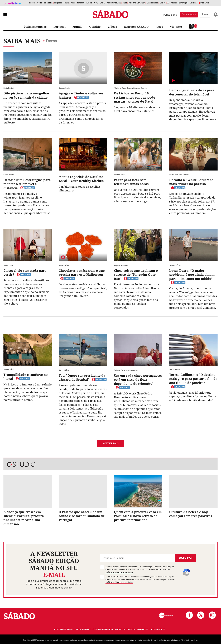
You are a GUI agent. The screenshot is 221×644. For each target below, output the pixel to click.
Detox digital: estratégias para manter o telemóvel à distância (27, 184)
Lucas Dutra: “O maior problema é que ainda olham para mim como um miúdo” (192, 275)
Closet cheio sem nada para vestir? (25, 272)
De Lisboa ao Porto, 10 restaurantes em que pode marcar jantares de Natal (134, 97)
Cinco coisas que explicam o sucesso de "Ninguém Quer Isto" (136, 275)
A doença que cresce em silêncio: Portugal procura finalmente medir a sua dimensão (24, 518)
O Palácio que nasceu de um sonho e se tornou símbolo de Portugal (82, 516)
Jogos (159, 27)
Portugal (60, 27)
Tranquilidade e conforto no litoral (26, 377)
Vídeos (112, 27)
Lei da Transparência (102, 629)
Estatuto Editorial (64, 629)
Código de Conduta (125, 629)
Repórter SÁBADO (136, 27)
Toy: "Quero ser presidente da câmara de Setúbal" (82, 377)
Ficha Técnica (83, 629)
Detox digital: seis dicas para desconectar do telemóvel (192, 92)
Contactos (143, 629)
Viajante (176, 27)
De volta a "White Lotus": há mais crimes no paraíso (191, 182)
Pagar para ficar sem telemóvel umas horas (131, 182)
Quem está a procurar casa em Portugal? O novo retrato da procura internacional (138, 516)
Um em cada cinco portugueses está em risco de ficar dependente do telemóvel (138, 379)
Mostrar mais (110, 443)
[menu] (5, 15)
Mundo (77, 27)
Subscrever (186, 558)
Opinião (95, 27)
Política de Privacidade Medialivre (119, 572)
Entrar (205, 14)
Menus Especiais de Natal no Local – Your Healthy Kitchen (81, 179)
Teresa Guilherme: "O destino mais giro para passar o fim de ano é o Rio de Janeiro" (193, 379)
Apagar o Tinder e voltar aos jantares (81, 95)
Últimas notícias (35, 27)
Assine (189, 14)
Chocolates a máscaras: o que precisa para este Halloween (82, 272)
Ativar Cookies (158, 629)
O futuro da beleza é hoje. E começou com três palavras (191, 514)
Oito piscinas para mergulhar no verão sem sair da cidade (27, 95)
